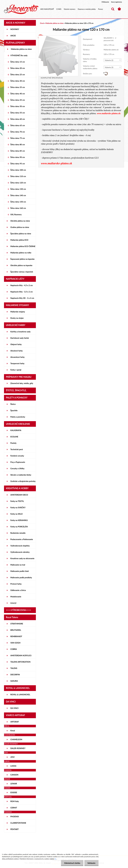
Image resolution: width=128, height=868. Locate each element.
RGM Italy (15, 801)
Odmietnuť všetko (72, 863)
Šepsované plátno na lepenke (22, 259)
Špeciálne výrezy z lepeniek (22, 272)
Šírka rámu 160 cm (18, 208)
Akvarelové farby (17, 357)
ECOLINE (14, 437)
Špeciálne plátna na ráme (21, 234)
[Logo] (21, 9)
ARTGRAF (15, 722)
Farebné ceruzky (17, 456)
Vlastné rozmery (70, 9)
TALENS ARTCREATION (20, 662)
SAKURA (14, 681)
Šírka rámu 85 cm (18, 151)
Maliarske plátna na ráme (21, 49)
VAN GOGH (15, 643)
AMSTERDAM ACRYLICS (21, 655)
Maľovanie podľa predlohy (21, 577)
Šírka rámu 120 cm (18, 183)
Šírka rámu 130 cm (18, 189)
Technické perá (17, 449)
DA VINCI (14, 708)
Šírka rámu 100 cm (18, 170)
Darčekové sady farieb (20, 338)
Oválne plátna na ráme (20, 227)
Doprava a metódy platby (87, 9)
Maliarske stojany (18, 312)
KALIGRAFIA (16, 430)
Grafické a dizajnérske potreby (23, 481)
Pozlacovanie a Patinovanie (22, 539)
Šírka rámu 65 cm (18, 125)
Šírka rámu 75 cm (18, 138)
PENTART (14, 829)
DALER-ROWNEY (18, 748)
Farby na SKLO (16, 514)
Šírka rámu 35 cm (18, 87)
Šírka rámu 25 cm (18, 74)
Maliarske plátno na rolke (21, 253)
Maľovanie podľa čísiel (20, 571)
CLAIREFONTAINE (18, 823)
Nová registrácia (116, 2)
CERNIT (14, 808)
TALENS (14, 668)
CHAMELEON (16, 739)
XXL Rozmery (16, 214)
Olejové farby (16, 344)
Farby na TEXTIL (17, 501)
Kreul (13, 731)
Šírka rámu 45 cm (18, 100)
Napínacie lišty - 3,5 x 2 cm (21, 292)
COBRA (14, 649)
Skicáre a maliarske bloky (21, 475)
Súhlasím (91, 863)
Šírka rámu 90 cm (18, 157)
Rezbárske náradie (18, 533)
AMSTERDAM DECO (19, 495)
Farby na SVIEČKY (18, 507)
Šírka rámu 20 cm (18, 68)
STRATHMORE (17, 624)
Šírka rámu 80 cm (18, 144)
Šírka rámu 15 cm (18, 62)
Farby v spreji (16, 370)
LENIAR (14, 784)
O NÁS (59, 9)
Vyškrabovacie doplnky (20, 546)
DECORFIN (15, 675)
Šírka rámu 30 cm (18, 81)
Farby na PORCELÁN (19, 527)
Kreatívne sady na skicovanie (22, 558)
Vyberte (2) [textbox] (109, 60)
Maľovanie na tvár (18, 565)
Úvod (42, 23)
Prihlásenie (105, 2)
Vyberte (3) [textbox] (109, 67)
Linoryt (13, 603)
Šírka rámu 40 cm (18, 94)
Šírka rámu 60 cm (18, 119)
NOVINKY (15, 29)
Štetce (13, 404)
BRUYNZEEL (16, 630)
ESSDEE (14, 792)
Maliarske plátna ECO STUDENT (19, 241)
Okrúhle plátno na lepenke (21, 265)
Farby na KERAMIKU (19, 520)
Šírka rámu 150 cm (18, 202)
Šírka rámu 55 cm (18, 113)
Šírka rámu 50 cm (18, 106)
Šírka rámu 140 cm (18, 195)
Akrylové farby (16, 351)
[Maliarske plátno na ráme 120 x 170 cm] (58, 37)
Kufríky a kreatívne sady (20, 332)
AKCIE (13, 36)
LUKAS (13, 766)
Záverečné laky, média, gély (22, 383)
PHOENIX (15, 816)
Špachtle (14, 410)
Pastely (13, 443)
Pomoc (101, 9)
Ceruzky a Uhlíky (17, 468)
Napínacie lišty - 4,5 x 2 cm (21, 285)
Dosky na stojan (17, 318)
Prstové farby (16, 584)
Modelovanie (16, 597)
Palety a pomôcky (18, 417)
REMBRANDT (16, 636)
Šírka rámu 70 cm (18, 132)
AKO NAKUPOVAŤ (47, 9)
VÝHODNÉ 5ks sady (19, 55)
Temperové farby (17, 363)
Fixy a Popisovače (18, 462)
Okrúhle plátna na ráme (20, 221)
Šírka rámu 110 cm (18, 176)
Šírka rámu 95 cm (18, 164)
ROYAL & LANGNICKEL (20, 694)
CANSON (14, 775)
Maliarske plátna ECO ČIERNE (23, 246)
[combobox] (112, 60)
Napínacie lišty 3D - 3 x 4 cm (22, 298)
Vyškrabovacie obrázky (20, 552)
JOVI (12, 757)
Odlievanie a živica (18, 590)
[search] (113, 9)
